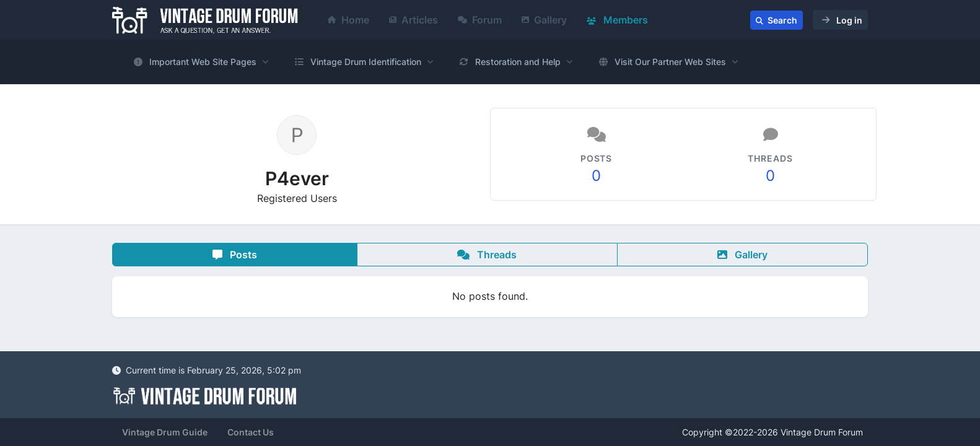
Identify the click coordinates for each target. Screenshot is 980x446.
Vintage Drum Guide (165, 432)
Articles (413, 20)
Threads (487, 255)
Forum (480, 20)
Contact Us (251, 432)
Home (348, 20)
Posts (235, 255)
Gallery (544, 20)
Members (617, 20)
